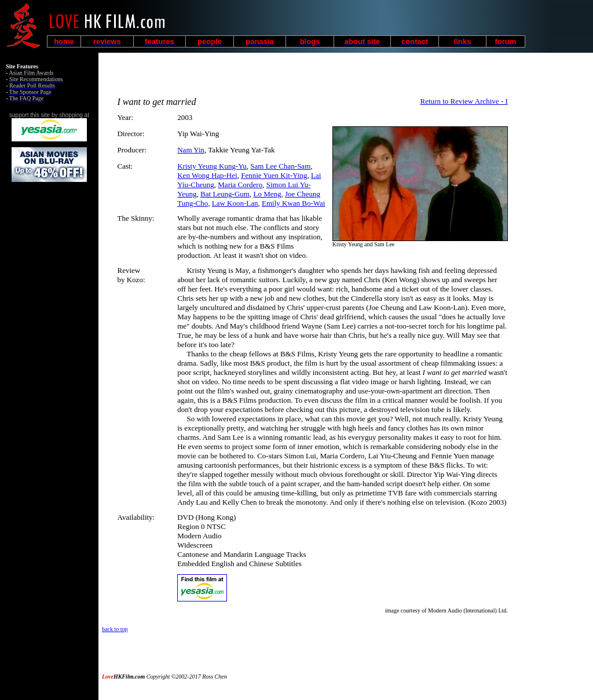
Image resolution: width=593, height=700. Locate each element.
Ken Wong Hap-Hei (207, 175)
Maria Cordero (240, 185)
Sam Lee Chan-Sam (280, 166)
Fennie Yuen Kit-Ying (274, 175)
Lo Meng (267, 194)
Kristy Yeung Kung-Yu (212, 166)
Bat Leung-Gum (225, 194)
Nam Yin (191, 150)
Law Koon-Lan (235, 203)
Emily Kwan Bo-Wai (293, 203)
